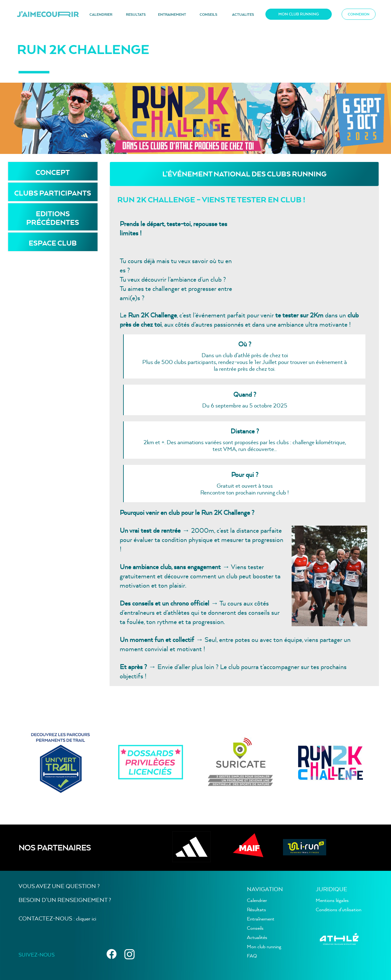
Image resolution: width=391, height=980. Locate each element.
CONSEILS (208, 14)
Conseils (255, 928)
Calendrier (257, 900)
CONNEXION (359, 14)
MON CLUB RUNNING (299, 14)
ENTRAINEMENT (172, 14)
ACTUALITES (243, 14)
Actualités (257, 937)
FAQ (252, 956)
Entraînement (261, 919)
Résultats (256, 909)
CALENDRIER (101, 14)
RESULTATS (136, 14)
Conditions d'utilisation (339, 909)
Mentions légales (332, 900)
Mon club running (264, 946)
